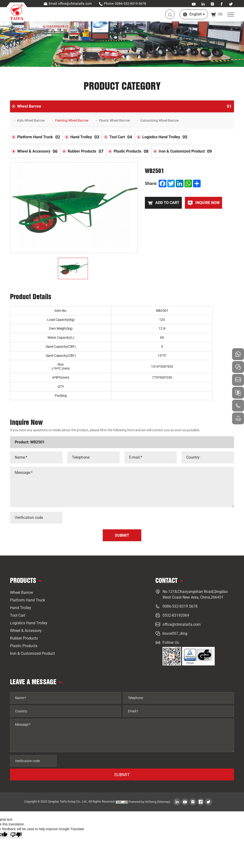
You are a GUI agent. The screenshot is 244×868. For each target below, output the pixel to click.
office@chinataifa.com (182, 624)
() (216, 14)
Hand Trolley (86, 137)
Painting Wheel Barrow (72, 120)
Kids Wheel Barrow (31, 120)
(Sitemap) (164, 802)
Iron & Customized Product (186, 151)
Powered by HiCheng (142, 802)
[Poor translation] (16, 835)
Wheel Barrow (126, 106)
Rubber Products (87, 151)
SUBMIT (122, 775)
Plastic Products (132, 151)
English (196, 14)
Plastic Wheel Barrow (114, 120)
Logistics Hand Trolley (166, 137)
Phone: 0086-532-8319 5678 (122, 4)
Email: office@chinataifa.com (68, 4)
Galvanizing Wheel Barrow (160, 120)
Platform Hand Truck (40, 137)
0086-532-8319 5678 (180, 606)
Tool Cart (122, 137)
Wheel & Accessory (38, 151)
